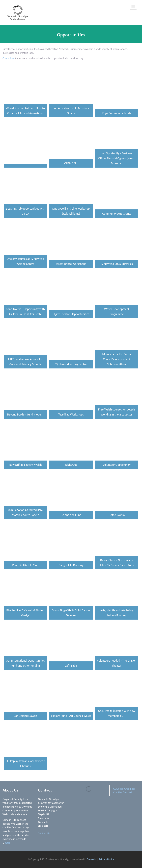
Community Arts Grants (117, 214)
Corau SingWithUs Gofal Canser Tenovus (71, 613)
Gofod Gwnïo (117, 515)
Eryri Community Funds (117, 113)
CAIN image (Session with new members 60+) (117, 713)
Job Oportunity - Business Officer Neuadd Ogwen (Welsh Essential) (117, 158)
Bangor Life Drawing (71, 565)
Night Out (71, 465)
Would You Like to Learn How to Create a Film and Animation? (25, 111)
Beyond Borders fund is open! (25, 414)
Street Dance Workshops (71, 264)
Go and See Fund (71, 515)
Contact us (9, 58)
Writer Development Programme (117, 312)
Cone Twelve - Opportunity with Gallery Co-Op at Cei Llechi (25, 312)
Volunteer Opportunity (117, 465)
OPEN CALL (71, 163)
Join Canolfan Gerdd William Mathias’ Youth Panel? (25, 512)
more (7, 843)
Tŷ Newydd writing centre (71, 364)
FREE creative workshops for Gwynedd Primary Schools (25, 362)
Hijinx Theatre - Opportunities (71, 314)
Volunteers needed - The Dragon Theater (117, 663)
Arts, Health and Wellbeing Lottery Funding (117, 613)
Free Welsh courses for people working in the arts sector (117, 412)
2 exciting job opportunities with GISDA (25, 211)
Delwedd (92, 859)
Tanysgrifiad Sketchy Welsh (25, 465)
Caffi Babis (71, 666)
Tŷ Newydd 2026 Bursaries (117, 264)
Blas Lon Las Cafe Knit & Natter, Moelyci (25, 613)
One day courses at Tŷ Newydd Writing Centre (25, 261)
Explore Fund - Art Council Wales (71, 716)
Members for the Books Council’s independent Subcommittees (117, 359)
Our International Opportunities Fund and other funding (25, 663)
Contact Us (44, 833)
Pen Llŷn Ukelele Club (25, 565)
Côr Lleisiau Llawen (25, 716)
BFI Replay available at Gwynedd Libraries (25, 764)
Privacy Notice (107, 859)
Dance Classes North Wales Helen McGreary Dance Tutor (117, 563)
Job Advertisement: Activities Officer (71, 111)
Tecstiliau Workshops (71, 414)
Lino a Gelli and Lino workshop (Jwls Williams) (71, 211)
